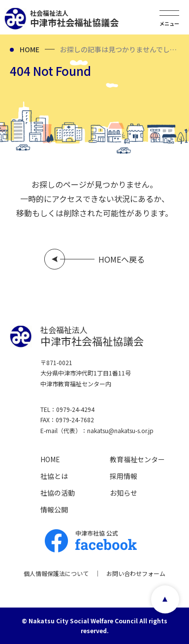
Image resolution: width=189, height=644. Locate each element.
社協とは (54, 476)
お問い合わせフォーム (136, 573)
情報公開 (54, 509)
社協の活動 (58, 493)
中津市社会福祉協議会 (74, 18)
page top (165, 599)
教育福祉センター (137, 459)
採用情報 (124, 476)
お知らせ (124, 493)
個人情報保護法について (56, 573)
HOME (30, 49)
